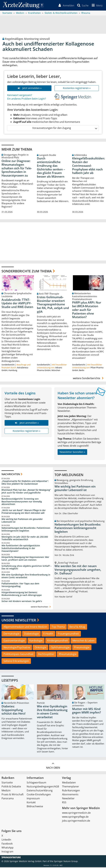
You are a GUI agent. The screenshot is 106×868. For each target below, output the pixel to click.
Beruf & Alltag (77, 628)
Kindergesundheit (58, 641)
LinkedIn (6, 840)
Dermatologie (11, 635)
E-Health (48, 635)
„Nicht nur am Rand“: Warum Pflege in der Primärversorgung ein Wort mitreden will (24, 512)
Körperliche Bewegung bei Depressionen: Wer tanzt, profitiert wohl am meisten (25, 559)
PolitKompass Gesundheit (19, 655)
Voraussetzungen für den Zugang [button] (65, 129)
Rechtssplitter (46, 655)
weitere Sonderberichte (89, 379)
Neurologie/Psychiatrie (17, 648)
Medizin (6, 791)
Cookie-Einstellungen (39, 795)
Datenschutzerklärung (40, 791)
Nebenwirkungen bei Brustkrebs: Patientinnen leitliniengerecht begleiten (26, 530)
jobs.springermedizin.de (76, 821)
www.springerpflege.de (75, 817)
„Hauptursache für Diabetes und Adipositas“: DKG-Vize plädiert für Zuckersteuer (25, 483)
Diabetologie (31, 635)
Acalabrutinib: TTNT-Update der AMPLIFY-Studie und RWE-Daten (17, 304)
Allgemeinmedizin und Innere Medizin (25, 628)
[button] (96, 6)
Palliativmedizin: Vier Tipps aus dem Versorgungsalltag (20, 586)
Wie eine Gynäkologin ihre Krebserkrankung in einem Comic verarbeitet (26, 577)
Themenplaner (71, 787)
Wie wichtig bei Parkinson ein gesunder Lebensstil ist (22, 521)
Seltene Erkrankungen (16, 662)
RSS (64, 803)
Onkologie (40, 648)
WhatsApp (8, 848)
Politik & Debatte (11, 787)
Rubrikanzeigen (71, 791)
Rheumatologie (68, 655)
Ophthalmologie (60, 648)
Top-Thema (58, 628)
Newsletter (68, 799)
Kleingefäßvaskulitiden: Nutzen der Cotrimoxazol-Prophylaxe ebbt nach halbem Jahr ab (89, 167)
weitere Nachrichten (41, 607)
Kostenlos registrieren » (77, 89)
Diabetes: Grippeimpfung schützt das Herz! (13, 711)
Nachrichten (11, 475)
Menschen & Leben (83, 641)
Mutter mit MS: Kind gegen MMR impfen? (87, 712)
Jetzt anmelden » (29, 89)
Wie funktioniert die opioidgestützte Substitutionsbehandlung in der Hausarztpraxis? (21, 549)
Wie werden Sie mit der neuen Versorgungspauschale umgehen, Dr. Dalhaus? (78, 571)
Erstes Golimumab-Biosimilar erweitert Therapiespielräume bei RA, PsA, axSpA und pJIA (53, 305)
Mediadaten (69, 783)
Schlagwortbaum (36, 783)
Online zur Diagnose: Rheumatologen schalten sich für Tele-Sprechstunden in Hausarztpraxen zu (17, 169)
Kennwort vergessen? (20, 96)
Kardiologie (36, 641)
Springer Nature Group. (66, 862)
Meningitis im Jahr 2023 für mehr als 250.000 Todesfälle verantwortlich (25, 539)
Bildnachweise (35, 807)
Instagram (7, 852)
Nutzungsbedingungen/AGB (43, 787)
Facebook (7, 844)
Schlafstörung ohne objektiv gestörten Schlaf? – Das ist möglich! (26, 568)
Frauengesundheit (68, 635)
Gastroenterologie (14, 641)
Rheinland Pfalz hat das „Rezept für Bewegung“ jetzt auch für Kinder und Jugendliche (26, 492)
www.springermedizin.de (76, 813)
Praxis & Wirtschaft (13, 795)
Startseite (7, 783)
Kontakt (31, 803)
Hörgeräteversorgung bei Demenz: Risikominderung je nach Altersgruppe (22, 595)
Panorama (8, 799)
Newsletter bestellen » (72, 453)
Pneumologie (82, 648)
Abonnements (70, 795)
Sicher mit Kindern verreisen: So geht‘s (22, 602)
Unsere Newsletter (19, 621)
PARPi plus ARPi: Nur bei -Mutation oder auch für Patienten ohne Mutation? (87, 311)
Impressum (33, 799)
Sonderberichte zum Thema (27, 272)
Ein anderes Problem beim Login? (26, 100)
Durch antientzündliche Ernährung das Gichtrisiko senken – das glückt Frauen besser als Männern (51, 168)
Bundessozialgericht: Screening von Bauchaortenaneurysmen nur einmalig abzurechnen (22, 502)
